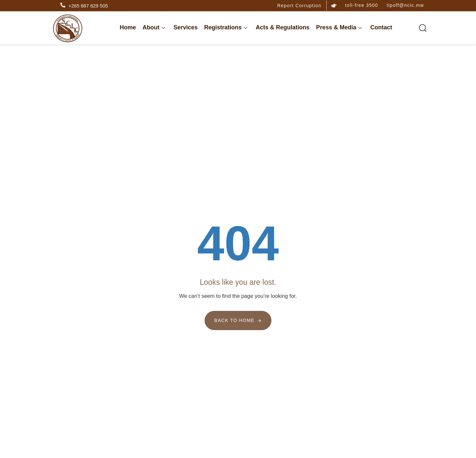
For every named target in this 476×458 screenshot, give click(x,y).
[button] (420, 28)
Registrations (226, 27)
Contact (381, 27)
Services (186, 27)
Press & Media (339, 27)
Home (128, 27)
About (154, 27)
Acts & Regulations (283, 27)
